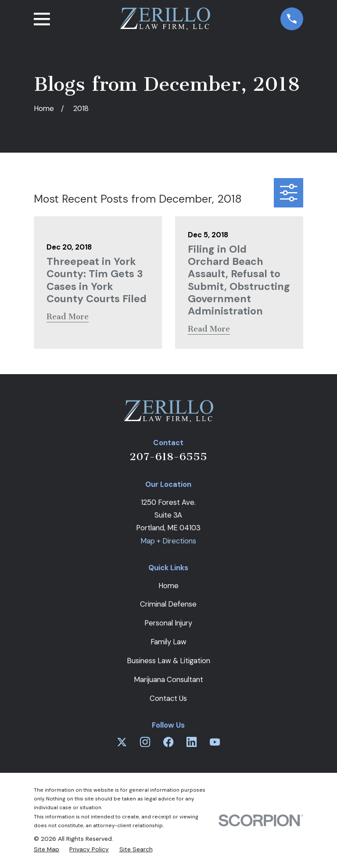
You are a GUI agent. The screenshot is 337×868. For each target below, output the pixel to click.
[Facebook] (168, 742)
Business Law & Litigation (168, 661)
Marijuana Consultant (168, 679)
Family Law (168, 642)
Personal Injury (168, 623)
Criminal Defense (168, 604)
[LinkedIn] (192, 742)
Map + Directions (168, 541)
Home (168, 586)
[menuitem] (47, 849)
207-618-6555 (168, 457)
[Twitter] (122, 742)
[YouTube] (215, 742)
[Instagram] (145, 742)
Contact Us (168, 698)
